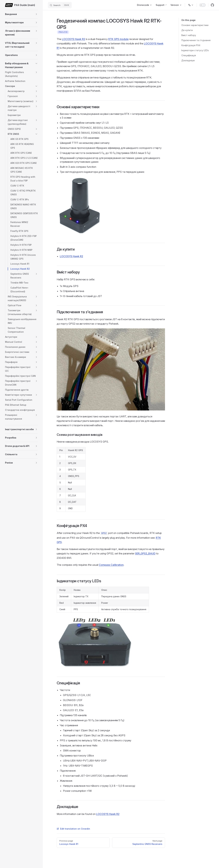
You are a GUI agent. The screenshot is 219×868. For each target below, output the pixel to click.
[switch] (202, 5)
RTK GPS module (118, 39)
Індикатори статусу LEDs (195, 50)
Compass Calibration (111, 565)
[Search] (60, 5)
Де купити (187, 30)
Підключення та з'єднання (196, 40)
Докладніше (188, 60)
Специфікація (189, 55)
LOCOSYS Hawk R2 (74, 39)
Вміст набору (189, 35)
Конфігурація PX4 (191, 45)
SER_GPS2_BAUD (145, 553)
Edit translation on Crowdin (73, 829)
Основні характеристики (195, 25)
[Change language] (191, 5)
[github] (212, 5)
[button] (36, 14)
